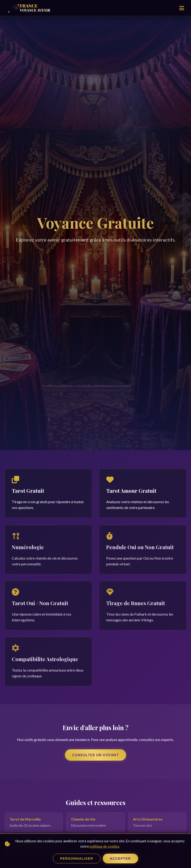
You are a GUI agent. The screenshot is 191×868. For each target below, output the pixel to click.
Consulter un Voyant (96, 755)
